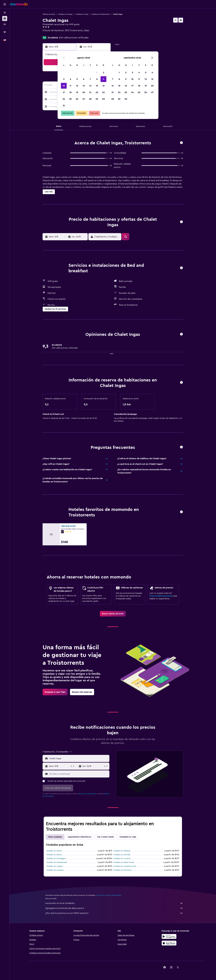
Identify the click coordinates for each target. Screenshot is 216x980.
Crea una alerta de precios (161, 596)
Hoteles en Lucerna (122, 859)
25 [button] (70, 99)
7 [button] (90, 79)
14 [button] (90, 86)
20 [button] (84, 92)
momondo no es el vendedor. (114, 903)
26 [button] (77, 99)
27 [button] (84, 99)
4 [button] (70, 79)
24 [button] (64, 99)
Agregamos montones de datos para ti (114, 908)
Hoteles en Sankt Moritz (124, 862)
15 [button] (97, 86)
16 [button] (104, 86)
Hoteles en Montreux (123, 870)
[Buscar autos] (5, 24)
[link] (113, 614)
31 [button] (64, 106)
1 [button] (97, 73)
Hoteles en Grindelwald (57, 862)
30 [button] (104, 99)
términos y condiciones (87, 794)
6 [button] (84, 79)
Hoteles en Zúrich (54, 851)
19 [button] (77, 92)
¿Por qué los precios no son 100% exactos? (114, 913)
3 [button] (64, 79)
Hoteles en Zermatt (122, 855)
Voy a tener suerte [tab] (105, 837)
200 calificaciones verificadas (74, 38)
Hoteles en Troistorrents (100, 14)
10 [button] (64, 86)
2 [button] (104, 73)
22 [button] (97, 92)
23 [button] (103, 92)
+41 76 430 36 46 (51, 34)
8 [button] (97, 79)
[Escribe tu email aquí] (79, 774)
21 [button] (90, 92)
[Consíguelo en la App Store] (169, 943)
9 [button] (104, 79)
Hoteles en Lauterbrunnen (125, 866)
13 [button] (84, 86)
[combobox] (79, 758)
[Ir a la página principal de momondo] (19, 4)
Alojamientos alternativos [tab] (80, 837)
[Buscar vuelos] (5, 13)
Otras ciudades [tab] (55, 837)
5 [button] (77, 79)
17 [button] (64, 92)
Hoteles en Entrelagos (56, 859)
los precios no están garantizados (109, 895)
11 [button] (70, 86)
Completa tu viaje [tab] (128, 837)
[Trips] (5, 32)
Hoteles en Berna (54, 855)
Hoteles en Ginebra (122, 851)
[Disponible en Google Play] (169, 936)
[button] (5, 4)
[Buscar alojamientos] (5, 18)
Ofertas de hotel (49, 14)
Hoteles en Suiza (82, 14)
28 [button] (90, 99)
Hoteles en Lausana (55, 870)
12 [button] (77, 86)
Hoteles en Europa (65, 14)
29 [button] (97, 99)
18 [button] (70, 92)
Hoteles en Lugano (55, 866)
